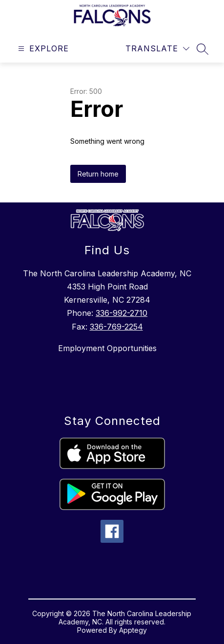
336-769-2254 (116, 327)
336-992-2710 (122, 313)
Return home (98, 174)
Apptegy (133, 630)
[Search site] (203, 49)
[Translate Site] (157, 49)
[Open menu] (42, 49)
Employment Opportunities (107, 348)
